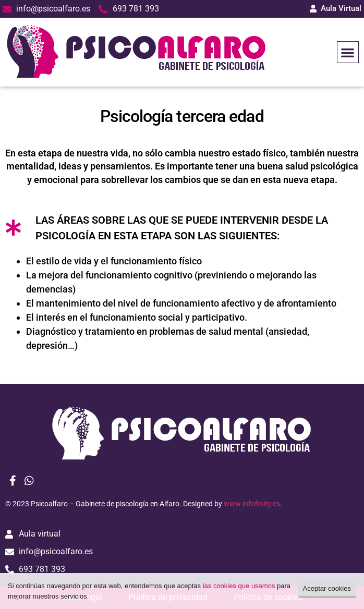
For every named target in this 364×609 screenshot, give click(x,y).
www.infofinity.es (252, 504)
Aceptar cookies (327, 588)
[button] (348, 52)
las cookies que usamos (239, 586)
